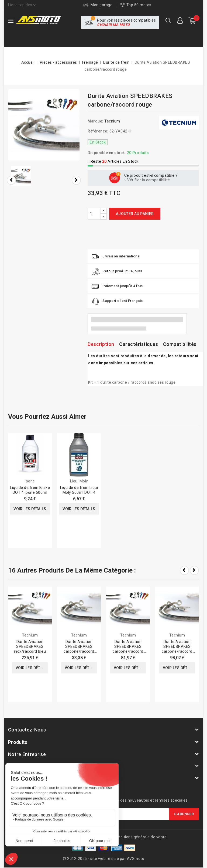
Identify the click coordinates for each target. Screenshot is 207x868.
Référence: (98, 131)
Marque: (96, 121)
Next (194, 570)
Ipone (30, 481)
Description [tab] (101, 344)
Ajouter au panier (135, 214)
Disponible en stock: (107, 153)
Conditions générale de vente (140, 837)
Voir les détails (30, 509)
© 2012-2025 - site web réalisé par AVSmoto (103, 859)
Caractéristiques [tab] (139, 344)
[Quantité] (94, 214)
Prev (184, 570)
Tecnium (112, 121)
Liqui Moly (79, 481)
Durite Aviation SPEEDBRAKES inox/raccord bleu (30, 646)
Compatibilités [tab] (180, 344)
